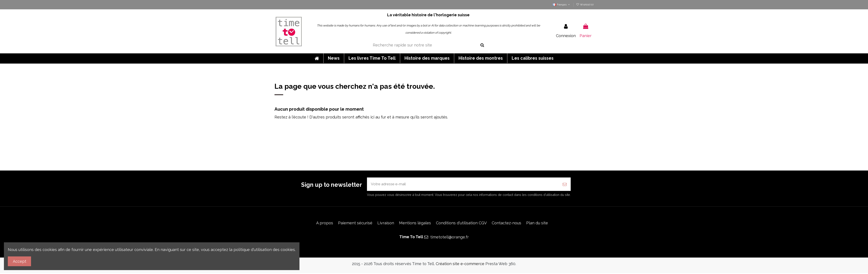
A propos (325, 224)
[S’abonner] (565, 185)
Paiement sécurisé (355, 224)
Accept (20, 261)
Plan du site (537, 224)
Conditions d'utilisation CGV (461, 224)
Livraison (386, 224)
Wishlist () (585, 5)
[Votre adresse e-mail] (463, 185)
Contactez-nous (506, 224)
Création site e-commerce (460, 265)
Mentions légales (415, 224)
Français (562, 5)
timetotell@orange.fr (450, 238)
